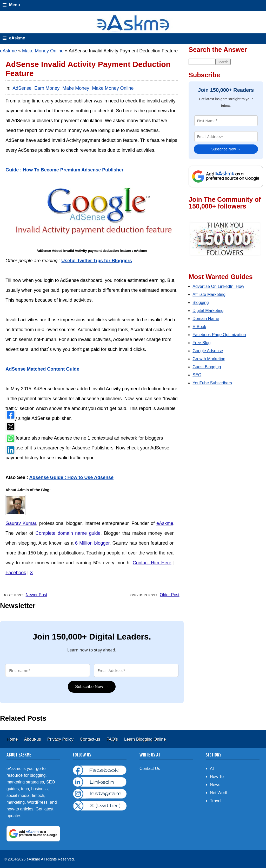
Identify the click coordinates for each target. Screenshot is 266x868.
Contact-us (91, 739)
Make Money (76, 88)
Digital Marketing (208, 311)
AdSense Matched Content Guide (42, 369)
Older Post (170, 595)
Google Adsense (208, 351)
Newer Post (36, 595)
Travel (216, 801)
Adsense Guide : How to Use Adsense (71, 477)
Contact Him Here (152, 563)
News (215, 785)
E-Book (199, 327)
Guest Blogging (207, 367)
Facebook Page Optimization (219, 335)
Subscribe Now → (92, 687)
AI (212, 769)
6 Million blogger (92, 543)
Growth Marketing (209, 359)
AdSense (23, 88)
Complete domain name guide (68, 533)
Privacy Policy (61, 739)
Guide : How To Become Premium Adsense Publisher (64, 170)
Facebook (16, 573)
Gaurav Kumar (21, 523)
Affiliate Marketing (209, 294)
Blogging (201, 303)
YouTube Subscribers (212, 383)
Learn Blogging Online (145, 739)
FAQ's (113, 739)
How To (217, 777)
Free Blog (201, 343)
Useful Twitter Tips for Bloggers (97, 261)
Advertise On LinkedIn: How (218, 286)
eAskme (8, 51)
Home (13, 739)
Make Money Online (43, 51)
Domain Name (206, 319)
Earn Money (48, 88)
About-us (33, 739)
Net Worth (219, 793)
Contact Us (150, 769)
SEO (197, 375)
